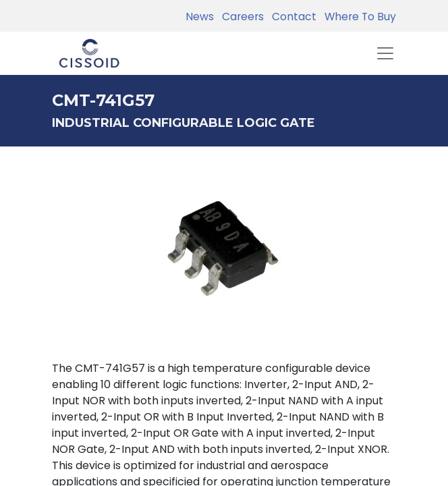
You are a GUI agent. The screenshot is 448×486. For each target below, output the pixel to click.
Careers (240, 17)
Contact (291, 17)
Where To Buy (358, 17)
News (200, 17)
